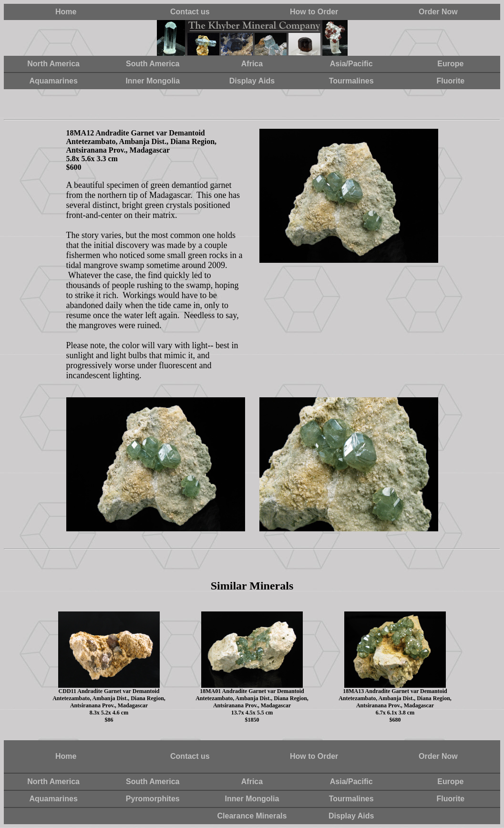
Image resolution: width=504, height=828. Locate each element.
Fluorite (451, 81)
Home (66, 12)
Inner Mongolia (153, 81)
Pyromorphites (153, 799)
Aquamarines (53, 81)
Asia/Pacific (351, 64)
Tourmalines (351, 81)
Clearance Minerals (252, 816)
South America (153, 64)
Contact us (190, 12)
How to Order (314, 12)
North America (53, 64)
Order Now (438, 12)
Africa (252, 64)
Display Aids (252, 81)
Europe (450, 64)
